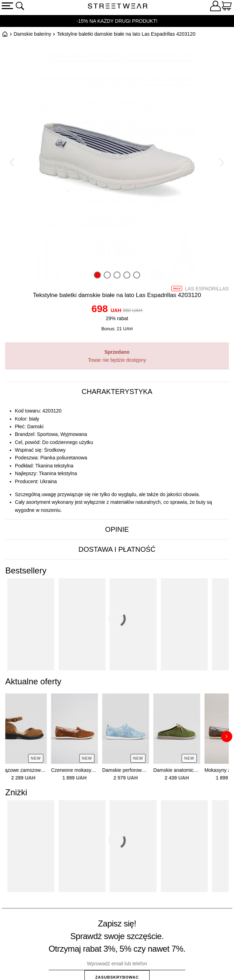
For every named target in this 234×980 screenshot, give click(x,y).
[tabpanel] (117, 461)
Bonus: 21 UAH (117, 329)
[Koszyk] (227, 7)
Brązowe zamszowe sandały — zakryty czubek (31, 770)
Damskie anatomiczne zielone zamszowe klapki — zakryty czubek (184, 770)
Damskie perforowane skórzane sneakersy (133, 770)
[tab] (117, 392)
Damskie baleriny (32, 34)
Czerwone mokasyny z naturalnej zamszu (82, 770)
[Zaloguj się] (215, 7)
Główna (5, 34)
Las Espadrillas (207, 289)
